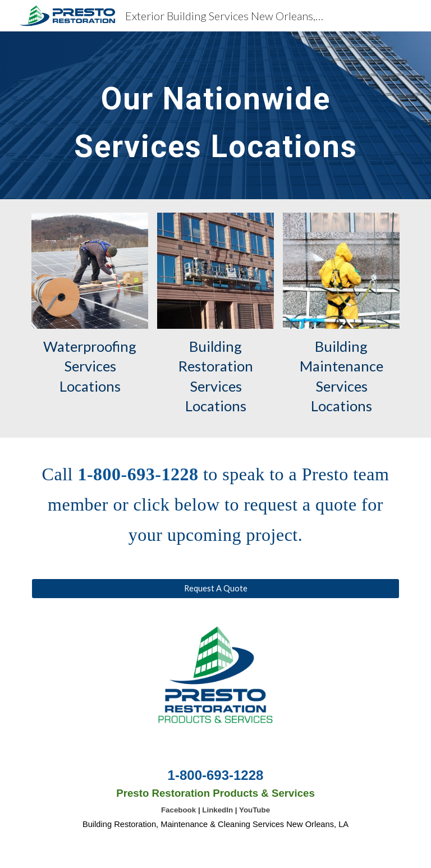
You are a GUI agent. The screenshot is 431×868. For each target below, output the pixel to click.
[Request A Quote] (215, 589)
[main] (215, 115)
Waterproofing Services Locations (91, 366)
